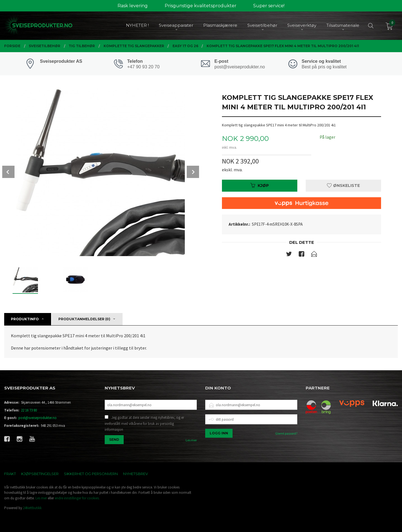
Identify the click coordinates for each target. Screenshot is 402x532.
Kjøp (260, 186)
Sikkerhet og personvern (91, 474)
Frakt (10, 474)
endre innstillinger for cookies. (77, 498)
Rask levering (133, 6)
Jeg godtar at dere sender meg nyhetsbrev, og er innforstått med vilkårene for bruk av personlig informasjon (144, 423)
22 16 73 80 (29, 410)
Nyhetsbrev (136, 474)
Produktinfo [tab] (25, 319)
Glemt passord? (286, 433)
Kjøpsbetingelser (40, 474)
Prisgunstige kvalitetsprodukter (201, 6)
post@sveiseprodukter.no (38, 418)
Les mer (191, 440)
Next (193, 172)
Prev (8, 172)
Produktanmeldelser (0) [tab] (84, 319)
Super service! (269, 6)
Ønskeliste (343, 186)
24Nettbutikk (32, 508)
